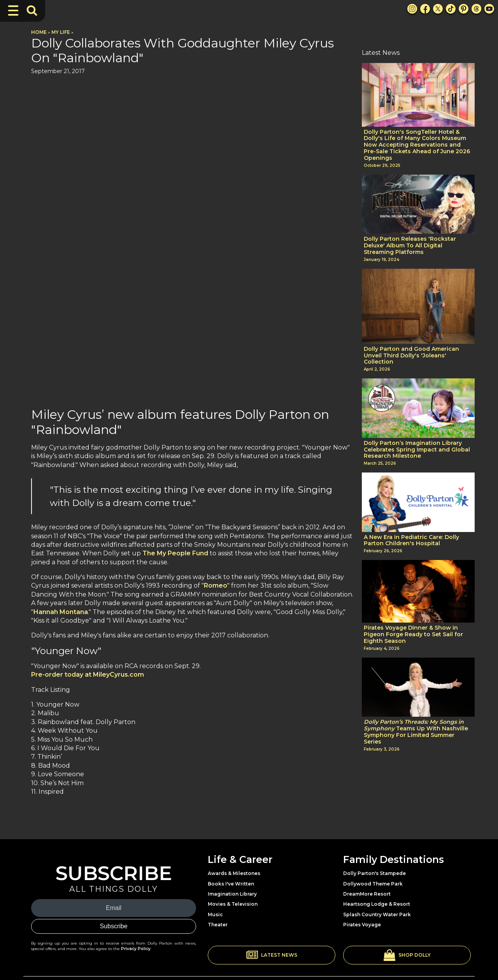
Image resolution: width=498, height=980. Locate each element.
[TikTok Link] (451, 9)
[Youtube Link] (489, 9)
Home (39, 32)
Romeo (216, 263)
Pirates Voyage (362, 887)
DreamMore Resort (367, 856)
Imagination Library (232, 856)
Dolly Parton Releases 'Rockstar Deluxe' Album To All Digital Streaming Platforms (410, 245)
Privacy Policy (136, 911)
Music (215, 876)
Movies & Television (233, 866)
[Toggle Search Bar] (32, 10)
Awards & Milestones (234, 836)
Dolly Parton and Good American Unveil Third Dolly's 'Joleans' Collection (411, 355)
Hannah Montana (61, 289)
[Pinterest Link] (464, 9)
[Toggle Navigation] (13, 10)
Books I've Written (231, 846)
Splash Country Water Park (377, 876)
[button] (272, 917)
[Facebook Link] (425, 9)
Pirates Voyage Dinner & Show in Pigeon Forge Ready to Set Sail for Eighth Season (413, 634)
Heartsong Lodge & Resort (377, 866)
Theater (218, 887)
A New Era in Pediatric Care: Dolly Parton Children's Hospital (411, 541)
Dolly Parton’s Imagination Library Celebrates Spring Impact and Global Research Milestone (417, 450)
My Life (61, 32)
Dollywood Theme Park (373, 846)
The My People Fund (175, 230)
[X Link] (438, 9)
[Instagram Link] (412, 9)
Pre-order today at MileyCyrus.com (88, 352)
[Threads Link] (476, 9)
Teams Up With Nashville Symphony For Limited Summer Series (416, 732)
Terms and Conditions (447, 957)
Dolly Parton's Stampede (374, 836)
